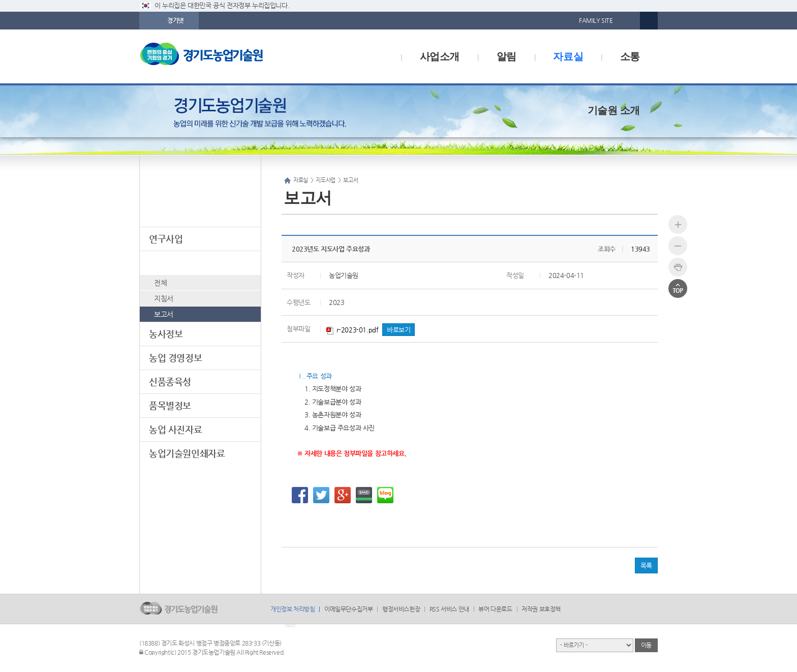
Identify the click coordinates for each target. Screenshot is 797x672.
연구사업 (166, 239)
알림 (507, 56)
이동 (646, 645)
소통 (630, 56)
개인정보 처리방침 (293, 609)
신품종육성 (170, 381)
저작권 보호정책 (541, 609)
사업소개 (440, 56)
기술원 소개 (614, 110)
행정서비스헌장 (401, 609)
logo (223, 56)
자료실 (568, 56)
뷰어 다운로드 (495, 609)
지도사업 (166, 263)
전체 (160, 283)
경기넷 (175, 20)
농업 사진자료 (175, 429)
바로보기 (398, 330)
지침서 (164, 298)
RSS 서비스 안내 (449, 609)
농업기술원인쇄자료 (187, 453)
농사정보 (166, 334)
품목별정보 (170, 405)
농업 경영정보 (175, 358)
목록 (646, 566)
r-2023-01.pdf (352, 330)
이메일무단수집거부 (348, 609)
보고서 (164, 314)
